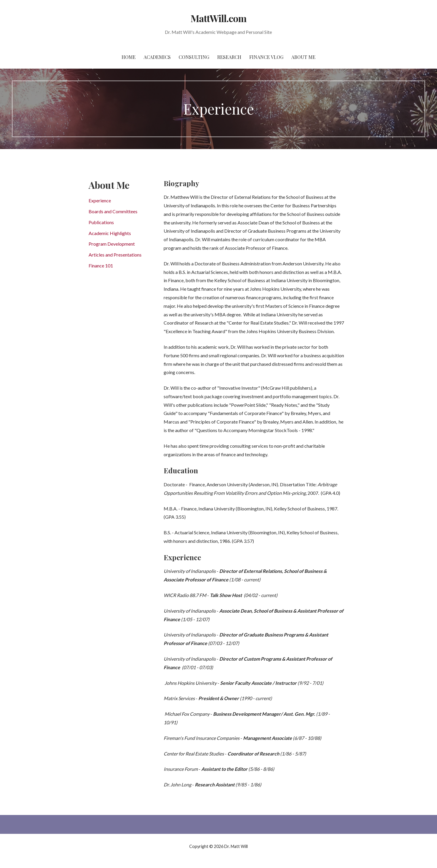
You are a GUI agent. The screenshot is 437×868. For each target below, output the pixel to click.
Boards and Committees (113, 211)
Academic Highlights (110, 233)
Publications (101, 222)
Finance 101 (101, 266)
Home (129, 57)
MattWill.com (219, 18)
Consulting (194, 57)
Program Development (112, 244)
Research (229, 57)
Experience (100, 200)
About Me (303, 57)
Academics (157, 57)
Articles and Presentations (115, 255)
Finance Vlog (266, 57)
